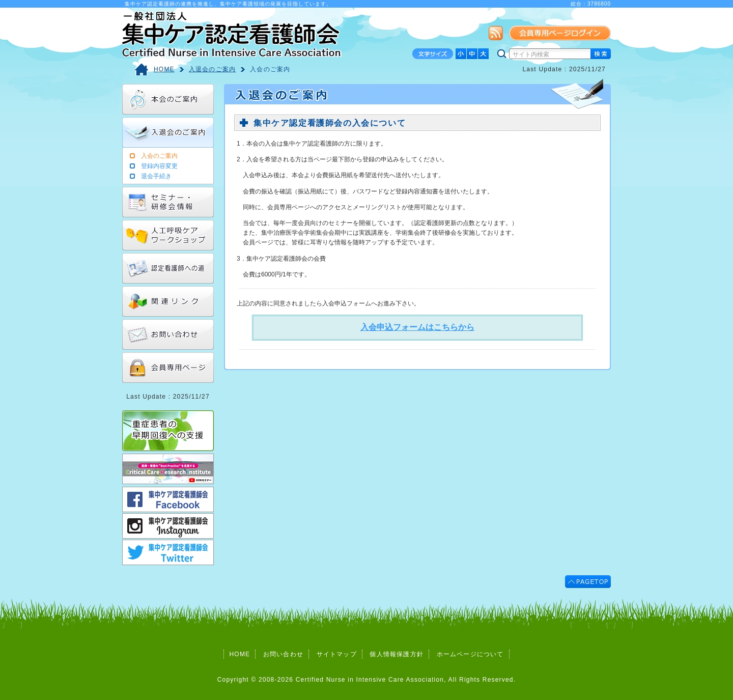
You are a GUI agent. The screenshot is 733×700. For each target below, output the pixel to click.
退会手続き (156, 176)
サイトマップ (337, 654)
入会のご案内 (270, 69)
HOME (164, 69)
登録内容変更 (159, 166)
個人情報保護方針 (397, 654)
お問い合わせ (283, 654)
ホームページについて (470, 654)
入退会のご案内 (212, 69)
